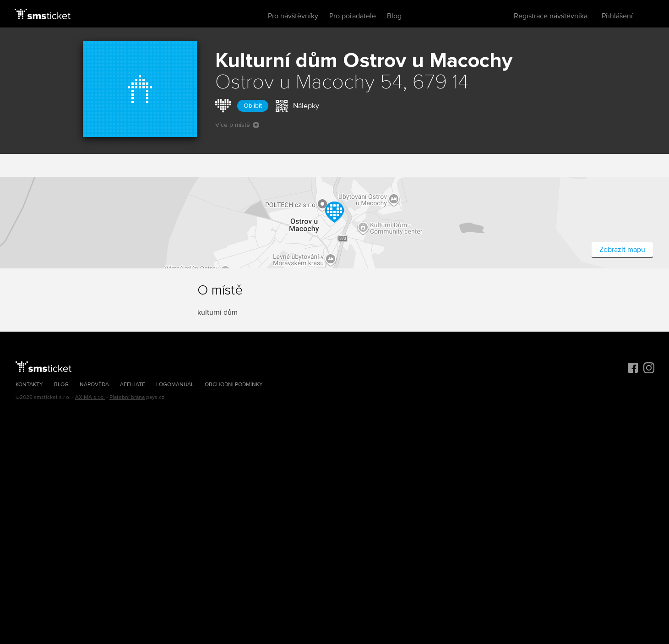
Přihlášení (617, 16)
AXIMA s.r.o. (90, 397)
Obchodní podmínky (234, 385)
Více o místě (237, 125)
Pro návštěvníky (293, 16)
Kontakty (29, 385)
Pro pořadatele (353, 16)
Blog (394, 16)
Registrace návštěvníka (551, 16)
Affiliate (133, 385)
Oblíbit (253, 106)
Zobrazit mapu (622, 250)
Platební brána (127, 397)
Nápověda (94, 385)
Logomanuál (175, 385)
